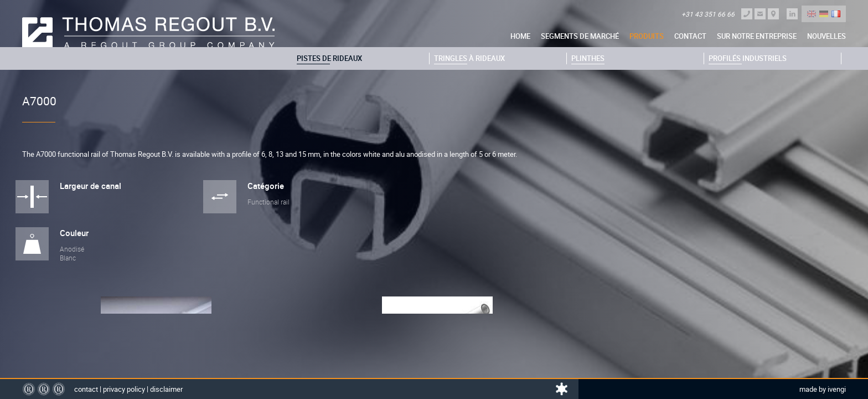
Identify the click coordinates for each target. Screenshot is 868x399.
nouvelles (826, 36)
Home (520, 36)
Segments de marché (580, 36)
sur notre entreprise (757, 36)
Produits (647, 36)
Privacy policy (124, 389)
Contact (690, 36)
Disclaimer (166, 389)
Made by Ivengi (823, 389)
